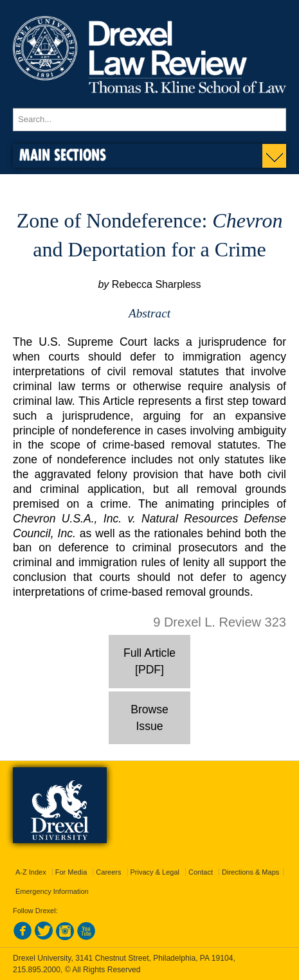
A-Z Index (31, 872)
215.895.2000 (37, 970)
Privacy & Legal (155, 872)
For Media (71, 872)
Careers (108, 872)
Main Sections (63, 155)
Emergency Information (52, 891)
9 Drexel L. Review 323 (220, 622)
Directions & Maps (250, 872)
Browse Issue (149, 718)
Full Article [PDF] (149, 661)
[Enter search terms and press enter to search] (149, 120)
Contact (201, 872)
